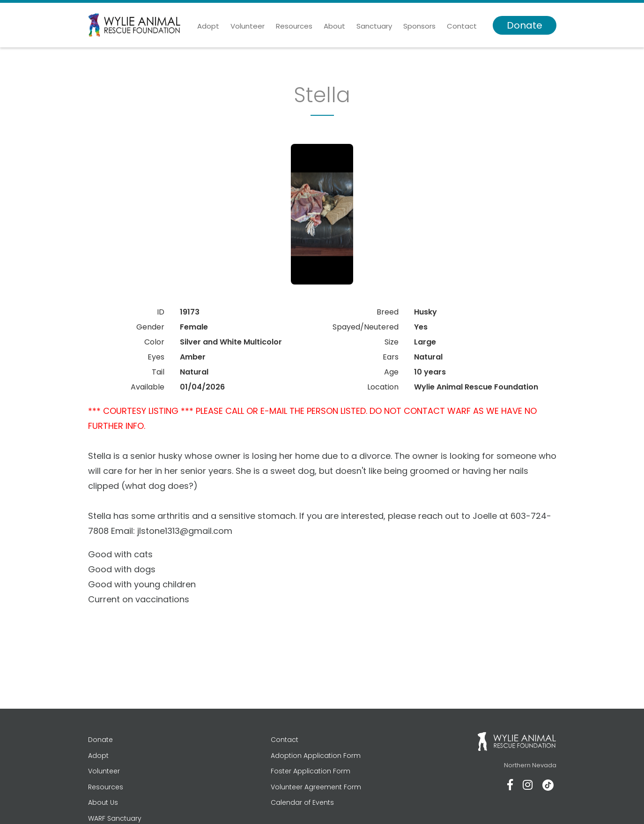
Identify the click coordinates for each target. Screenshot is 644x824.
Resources (294, 26)
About (334, 26)
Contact (462, 26)
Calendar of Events (302, 802)
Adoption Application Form (316, 756)
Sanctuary (374, 26)
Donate (525, 25)
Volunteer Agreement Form (316, 787)
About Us (103, 802)
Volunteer (248, 26)
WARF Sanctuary (115, 818)
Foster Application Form (311, 771)
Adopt (208, 26)
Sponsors (419, 26)
